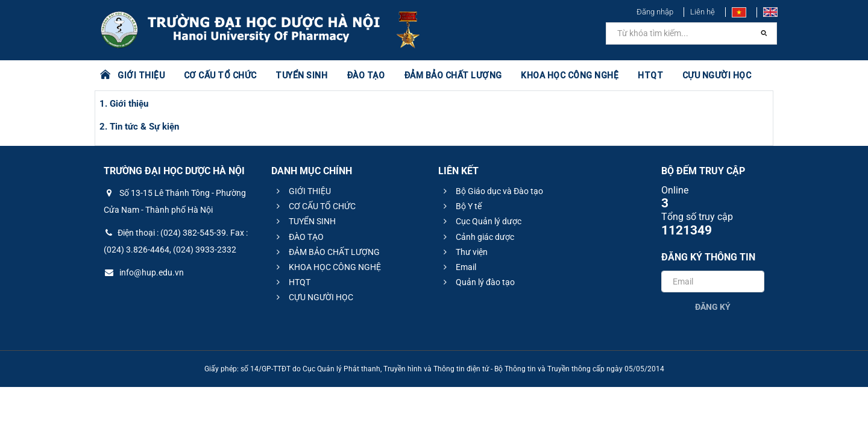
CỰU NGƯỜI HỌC (717, 75)
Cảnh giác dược (477, 237)
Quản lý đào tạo (477, 282)
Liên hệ (703, 12)
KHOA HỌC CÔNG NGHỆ (570, 75)
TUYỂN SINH (301, 75)
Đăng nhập (655, 12)
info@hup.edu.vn (144, 272)
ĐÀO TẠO (366, 75)
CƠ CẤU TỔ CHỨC (220, 75)
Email (458, 267)
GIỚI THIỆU (141, 75)
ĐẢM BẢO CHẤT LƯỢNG (453, 75)
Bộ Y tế (461, 206)
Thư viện (464, 252)
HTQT (650, 75)
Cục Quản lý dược (481, 221)
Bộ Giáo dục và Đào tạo (492, 191)
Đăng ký (713, 307)
